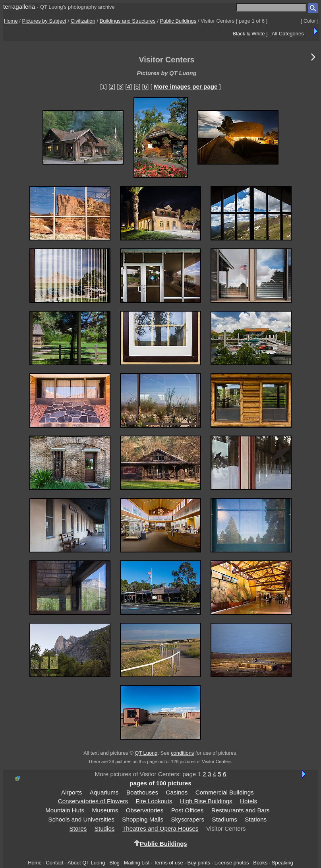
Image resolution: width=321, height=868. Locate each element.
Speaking (282, 863)
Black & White (249, 34)
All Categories (288, 34)
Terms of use (168, 863)
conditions (182, 753)
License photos (232, 863)
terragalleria (19, 7)
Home (11, 21)
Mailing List (137, 863)
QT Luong (146, 753)
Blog (114, 863)
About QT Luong (86, 863)
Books (260, 863)
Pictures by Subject (44, 21)
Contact (54, 863)
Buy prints (199, 863)
